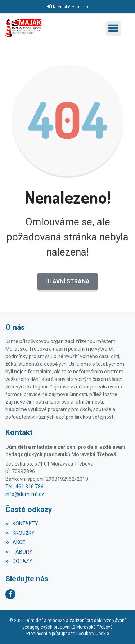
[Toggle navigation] (115, 28)
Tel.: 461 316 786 (24, 487)
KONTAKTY (22, 524)
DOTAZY (19, 561)
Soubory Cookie (94, 634)
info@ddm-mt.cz (25, 494)
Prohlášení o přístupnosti (51, 634)
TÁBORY (19, 552)
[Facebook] (10, 594)
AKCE (15, 542)
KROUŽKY (20, 533)
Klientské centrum (71, 7)
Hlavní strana (67, 281)
